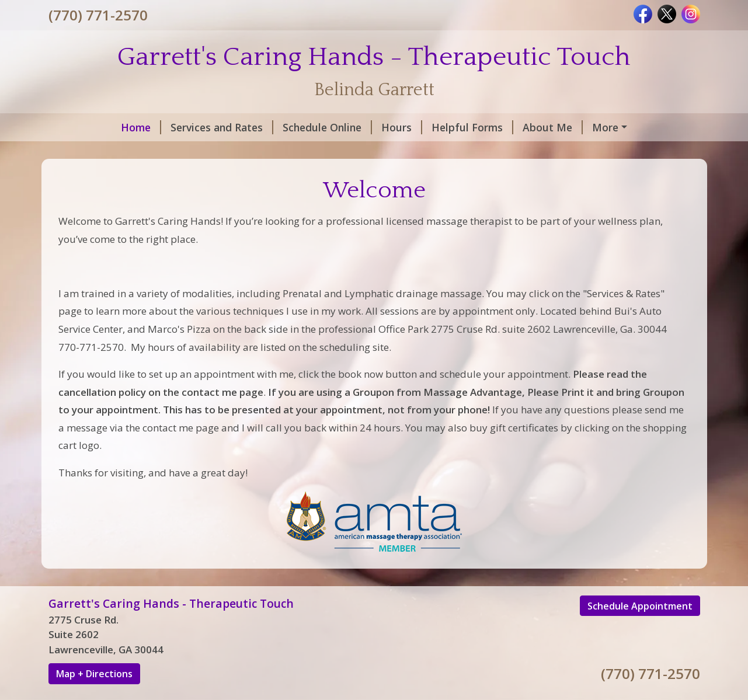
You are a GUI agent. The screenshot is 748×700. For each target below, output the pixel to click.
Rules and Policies (107, 152)
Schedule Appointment (640, 631)
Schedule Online (264, 127)
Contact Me (563, 127)
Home (78, 127)
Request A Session (295, 152)
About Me (490, 127)
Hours (339, 127)
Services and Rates (159, 127)
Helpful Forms (409, 127)
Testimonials (203, 152)
